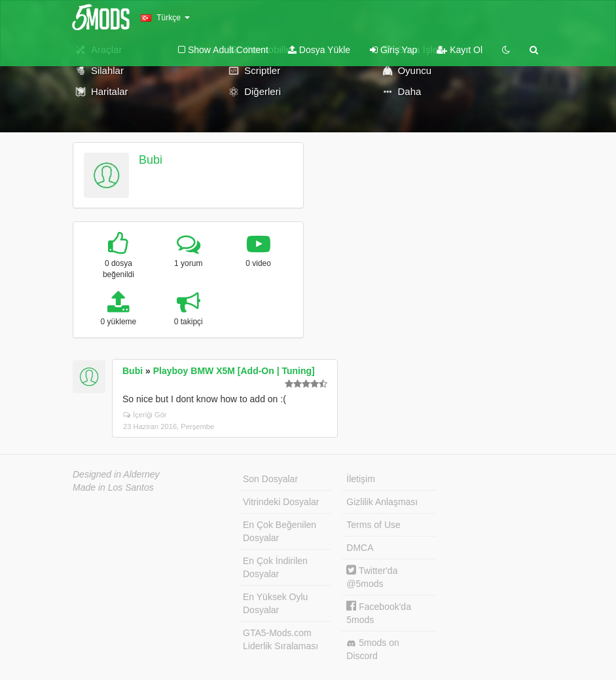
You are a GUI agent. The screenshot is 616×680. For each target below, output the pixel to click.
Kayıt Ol (460, 50)
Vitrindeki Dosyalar (281, 502)
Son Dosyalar (270, 479)
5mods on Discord (372, 649)
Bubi (151, 160)
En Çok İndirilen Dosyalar (275, 567)
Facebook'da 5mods (379, 613)
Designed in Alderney (116, 474)
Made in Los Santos (113, 487)
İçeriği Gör (145, 415)
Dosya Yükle (319, 50)
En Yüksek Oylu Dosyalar (275, 603)
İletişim (361, 479)
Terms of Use (373, 525)
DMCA (360, 548)
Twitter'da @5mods (372, 577)
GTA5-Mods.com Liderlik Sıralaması (281, 639)
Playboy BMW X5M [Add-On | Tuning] (234, 371)
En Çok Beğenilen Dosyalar (280, 531)
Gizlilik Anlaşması (382, 502)
